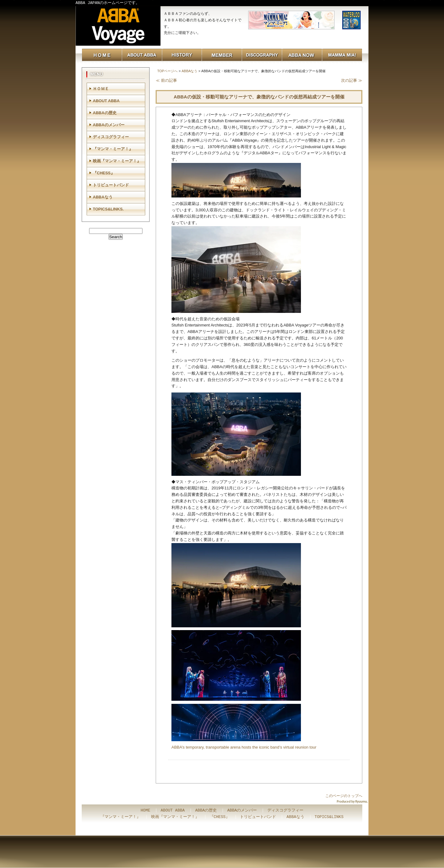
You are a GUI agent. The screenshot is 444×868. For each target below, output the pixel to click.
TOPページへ (167, 71)
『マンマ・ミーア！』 (113, 149)
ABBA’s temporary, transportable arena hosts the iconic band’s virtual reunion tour (244, 747)
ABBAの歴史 (105, 113)
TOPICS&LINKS (329, 817)
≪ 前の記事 (166, 80)
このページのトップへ (344, 796)
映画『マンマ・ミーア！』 (117, 161)
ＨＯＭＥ (101, 89)
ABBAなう (189, 71)
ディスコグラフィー (111, 137)
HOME (145, 811)
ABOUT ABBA (106, 101)
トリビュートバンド (111, 185)
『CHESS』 (104, 173)
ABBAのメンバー (109, 125)
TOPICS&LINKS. (108, 209)
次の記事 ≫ (352, 80)
